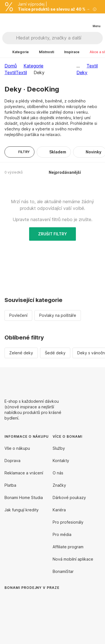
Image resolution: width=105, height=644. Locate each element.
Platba (10, 485)
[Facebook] (83, 381)
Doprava (12, 461)
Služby (59, 448)
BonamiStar (63, 571)
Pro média (62, 534)
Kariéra (59, 510)
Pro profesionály (68, 522)
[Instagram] (96, 381)
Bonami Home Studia (24, 497)
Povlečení (18, 315)
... (78, 66)
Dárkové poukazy (69, 497)
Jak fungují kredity (22, 510)
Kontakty (61, 461)
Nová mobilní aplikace (73, 559)
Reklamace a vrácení (24, 473)
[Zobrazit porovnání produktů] (74, 22)
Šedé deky (55, 353)
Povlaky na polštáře (58, 315)
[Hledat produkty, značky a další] (59, 38)
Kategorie (33, 66)
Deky (82, 72)
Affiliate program (68, 547)
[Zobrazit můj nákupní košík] (85, 21)
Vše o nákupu (17, 448)
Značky (59, 485)
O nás (58, 473)
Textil (21, 72)
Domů (11, 66)
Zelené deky (21, 353)
